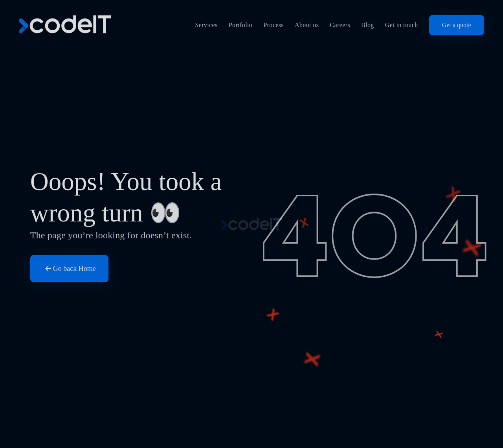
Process (274, 25)
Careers (340, 25)
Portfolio (241, 25)
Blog (368, 25)
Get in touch (402, 25)
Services (206, 25)
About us (307, 25)
